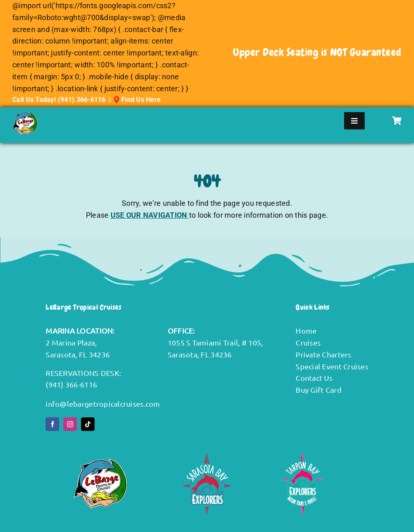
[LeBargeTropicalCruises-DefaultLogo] (25, 115)
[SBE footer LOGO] (207, 456)
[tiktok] (88, 424)
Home (306, 330)
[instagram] (70, 424)
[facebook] (52, 424)
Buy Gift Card (319, 390)
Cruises (308, 342)
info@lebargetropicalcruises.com (103, 404)
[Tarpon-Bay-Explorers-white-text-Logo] (303, 455)
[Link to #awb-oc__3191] (397, 121)
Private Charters (323, 354)
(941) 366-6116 (82, 100)
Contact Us (314, 378)
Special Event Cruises (332, 366)
